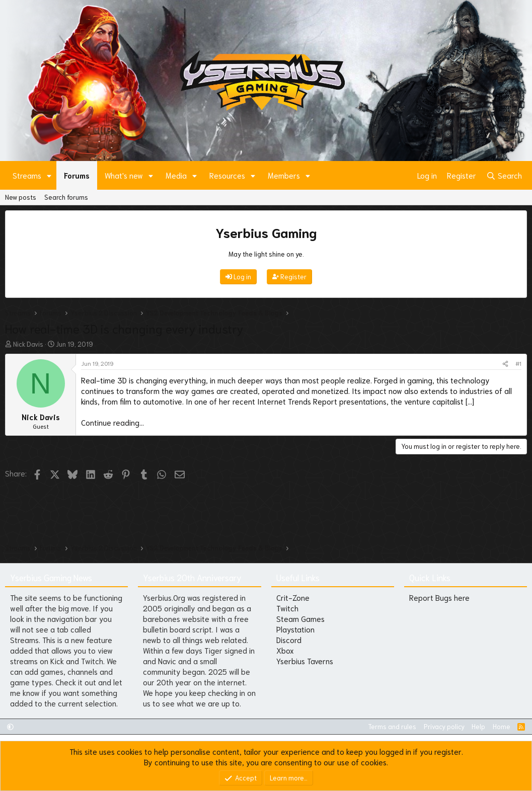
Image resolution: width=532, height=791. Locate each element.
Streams (27, 175)
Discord (289, 640)
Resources (227, 175)
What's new (124, 175)
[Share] (505, 364)
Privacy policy (444, 726)
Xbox (285, 650)
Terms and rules (392, 726)
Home (502, 726)
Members (284, 175)
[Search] (504, 175)
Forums (77, 175)
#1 (518, 363)
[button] (49, 175)
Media (176, 175)
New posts (21, 197)
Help (478, 726)
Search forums (66, 197)
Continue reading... (112, 422)
